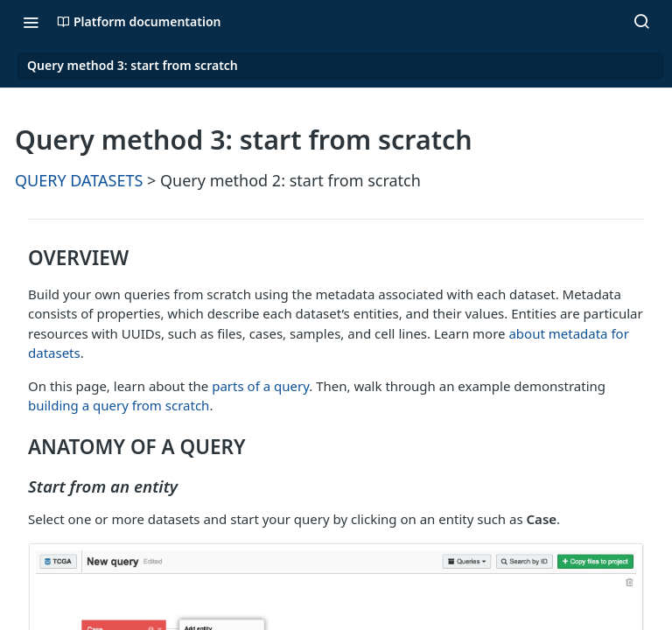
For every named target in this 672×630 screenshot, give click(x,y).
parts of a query (260, 386)
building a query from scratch (119, 405)
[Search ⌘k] (641, 22)
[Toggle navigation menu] (31, 22)
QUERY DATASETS (79, 180)
